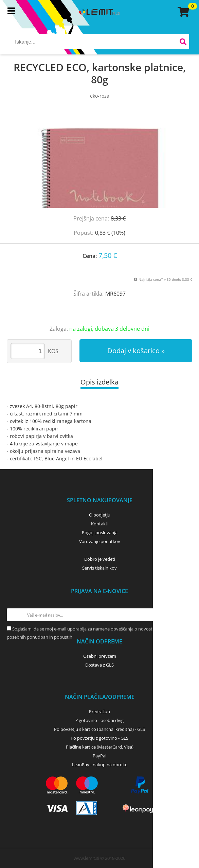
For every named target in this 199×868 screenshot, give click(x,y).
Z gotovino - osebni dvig (99, 720)
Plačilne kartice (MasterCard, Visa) (100, 747)
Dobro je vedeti (100, 559)
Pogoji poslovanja (100, 533)
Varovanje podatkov (100, 541)
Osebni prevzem (100, 656)
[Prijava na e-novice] (186, 615)
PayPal (99, 756)
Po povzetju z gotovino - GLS (99, 738)
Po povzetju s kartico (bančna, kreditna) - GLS (99, 729)
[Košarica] (182, 12)
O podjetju (100, 515)
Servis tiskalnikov (99, 568)
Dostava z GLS (99, 665)
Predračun (99, 711)
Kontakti (100, 524)
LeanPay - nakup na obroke (100, 765)
